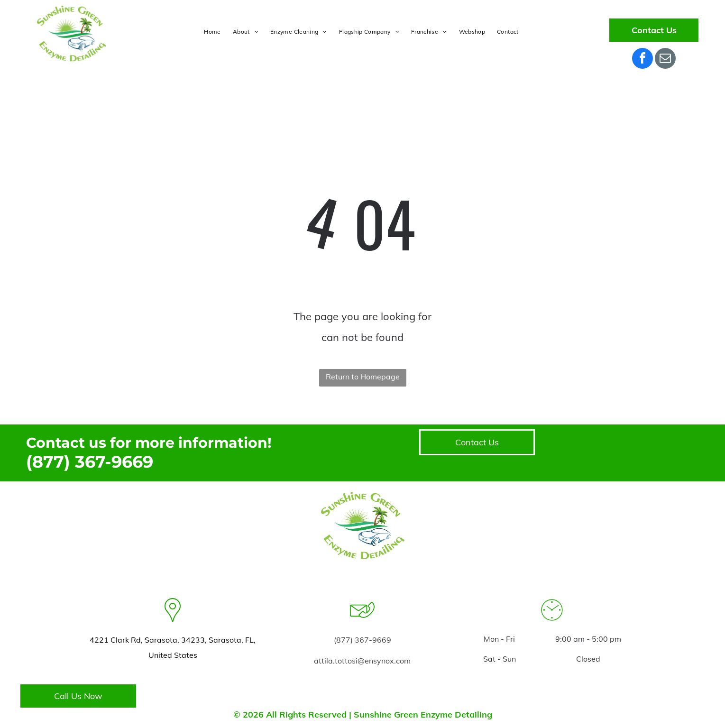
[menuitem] (213, 32)
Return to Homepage (363, 377)
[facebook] (642, 60)
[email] (665, 60)
